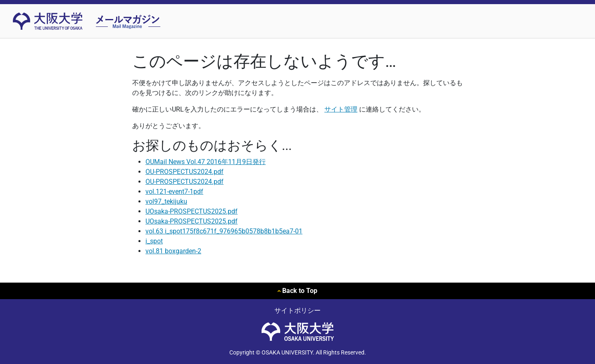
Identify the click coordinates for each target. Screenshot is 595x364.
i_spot (154, 241)
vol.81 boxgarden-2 (173, 251)
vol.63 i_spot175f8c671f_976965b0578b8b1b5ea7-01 (224, 231)
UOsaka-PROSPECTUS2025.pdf (192, 211)
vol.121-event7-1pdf (174, 192)
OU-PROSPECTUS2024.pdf (184, 172)
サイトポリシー (297, 310)
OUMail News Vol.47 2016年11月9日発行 (206, 162)
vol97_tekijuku (166, 201)
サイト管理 (341, 109)
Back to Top (297, 291)
